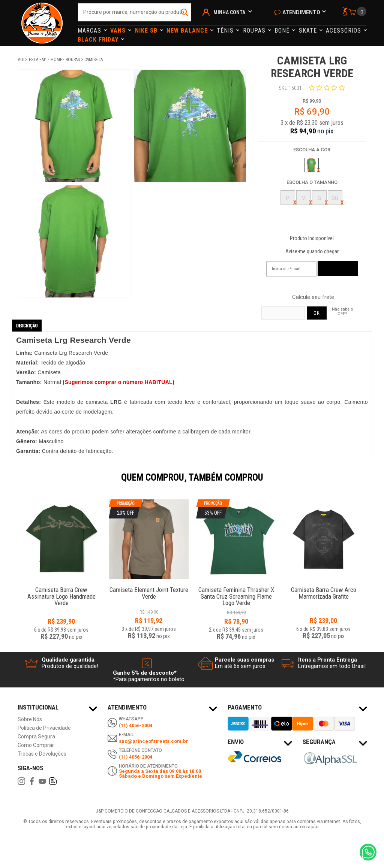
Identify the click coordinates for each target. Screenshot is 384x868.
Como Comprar (36, 745)
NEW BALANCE (188, 31)
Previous (14, 483)
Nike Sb (147, 31)
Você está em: (32, 60)
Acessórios (344, 31)
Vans (119, 31)
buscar (185, 12)
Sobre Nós (30, 719)
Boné (283, 31)
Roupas (255, 31)
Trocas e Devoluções (42, 754)
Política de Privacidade (44, 728)
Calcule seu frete (313, 297)
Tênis (226, 31)
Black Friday (99, 40)
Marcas (90, 31)
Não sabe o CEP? (342, 311)
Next (370, 483)
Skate (309, 31)
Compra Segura (36, 737)
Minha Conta (229, 12)
